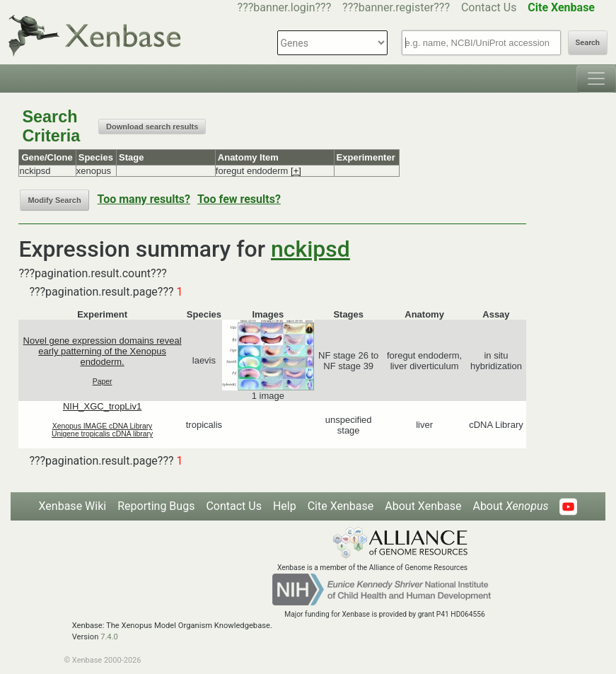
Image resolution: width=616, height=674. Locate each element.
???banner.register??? (396, 7)
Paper (103, 382)
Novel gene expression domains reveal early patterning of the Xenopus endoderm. (103, 351)
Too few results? (239, 199)
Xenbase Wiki (73, 506)
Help (285, 506)
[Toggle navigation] (596, 79)
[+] (296, 171)
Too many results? (144, 199)
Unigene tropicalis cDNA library (102, 434)
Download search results (152, 127)
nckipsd (310, 249)
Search (588, 43)
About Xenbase (423, 506)
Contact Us (489, 7)
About (510, 506)
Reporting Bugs (156, 506)
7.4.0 (109, 637)
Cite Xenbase (341, 506)
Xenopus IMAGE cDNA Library (103, 426)
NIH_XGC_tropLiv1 (102, 406)
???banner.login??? (285, 7)
